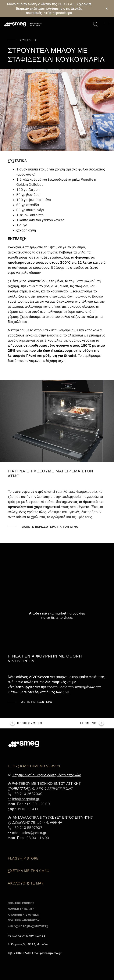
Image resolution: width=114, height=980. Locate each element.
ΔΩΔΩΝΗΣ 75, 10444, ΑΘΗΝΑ (37, 822)
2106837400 (23, 953)
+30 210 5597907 (27, 828)
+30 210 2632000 (27, 794)
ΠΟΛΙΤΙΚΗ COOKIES (21, 903)
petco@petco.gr (51, 953)
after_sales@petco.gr (29, 833)
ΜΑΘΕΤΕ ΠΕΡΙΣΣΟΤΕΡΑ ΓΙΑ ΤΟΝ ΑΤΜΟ (50, 527)
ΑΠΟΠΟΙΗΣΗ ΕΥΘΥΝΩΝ (24, 915)
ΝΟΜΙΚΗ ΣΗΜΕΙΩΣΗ (21, 909)
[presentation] (32, 565)
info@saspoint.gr (26, 799)
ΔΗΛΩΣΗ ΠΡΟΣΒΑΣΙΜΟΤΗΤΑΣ (28, 926)
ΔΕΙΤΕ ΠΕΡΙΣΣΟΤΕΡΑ (36, 702)
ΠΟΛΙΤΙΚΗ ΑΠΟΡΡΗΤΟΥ (24, 920)
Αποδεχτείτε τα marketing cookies (57, 613)
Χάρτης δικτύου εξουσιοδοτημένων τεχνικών (47, 775)
